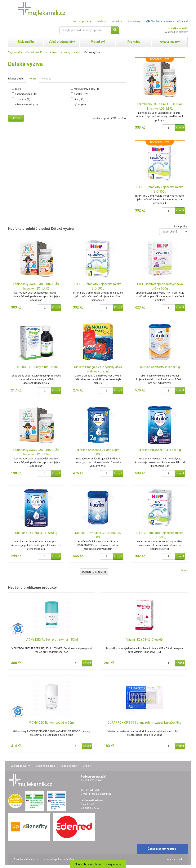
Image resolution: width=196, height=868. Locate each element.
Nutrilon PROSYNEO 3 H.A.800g (160, 450)
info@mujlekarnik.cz (100, 794)
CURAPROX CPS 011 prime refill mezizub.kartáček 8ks (145, 723)
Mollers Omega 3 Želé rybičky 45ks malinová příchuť (98, 369)
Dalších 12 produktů (94, 572)
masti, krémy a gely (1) (86, 89)
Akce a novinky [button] (170, 42)
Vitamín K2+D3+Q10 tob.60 (145, 640)
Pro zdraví (32, 52)
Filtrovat (16, 118)
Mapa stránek (175, 859)
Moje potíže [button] (26, 42)
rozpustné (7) (23, 99)
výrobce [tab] (47, 79)
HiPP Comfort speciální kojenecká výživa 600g (160, 286)
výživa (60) (80, 105)
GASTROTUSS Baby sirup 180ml (36, 367)
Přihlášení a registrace (160, 21)
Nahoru (184, 570)
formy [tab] (33, 79)
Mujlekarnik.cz (16, 52)
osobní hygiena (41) (26, 94)
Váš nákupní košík (178, 28)
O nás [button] (101, 21)
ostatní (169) (81, 94)
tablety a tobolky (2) (26, 105)
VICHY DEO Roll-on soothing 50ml (52, 723)
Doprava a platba (45, 766)
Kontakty (117, 21)
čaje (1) (19, 89)
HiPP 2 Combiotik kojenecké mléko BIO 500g (160, 535)
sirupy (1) (79, 99)
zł (187, 21)
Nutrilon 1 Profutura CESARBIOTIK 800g (98, 535)
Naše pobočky (69, 766)
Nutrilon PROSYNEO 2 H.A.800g (36, 533)
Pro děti (45, 52)
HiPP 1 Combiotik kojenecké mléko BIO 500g (160, 189)
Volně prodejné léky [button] (62, 42)
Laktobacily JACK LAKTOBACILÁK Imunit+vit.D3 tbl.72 (160, 106)
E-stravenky (134, 21)
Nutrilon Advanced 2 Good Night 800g (98, 452)
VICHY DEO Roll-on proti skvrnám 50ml (52, 640)
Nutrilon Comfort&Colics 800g (160, 367)
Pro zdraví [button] (98, 42)
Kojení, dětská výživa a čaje (67, 52)
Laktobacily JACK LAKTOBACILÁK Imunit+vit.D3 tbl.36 (36, 452)
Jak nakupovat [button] (82, 21)
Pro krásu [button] (134, 42)
